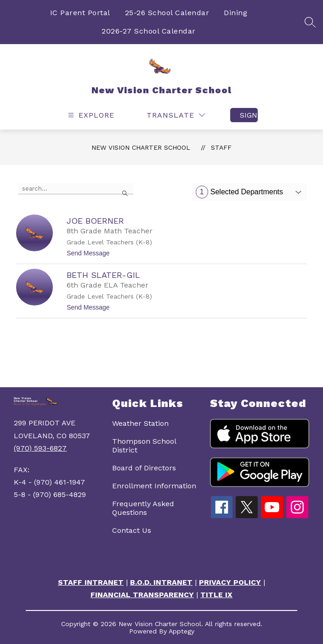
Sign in (249, 115)
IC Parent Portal (80, 13)
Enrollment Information (154, 486)
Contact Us (132, 530)
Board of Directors (144, 468)
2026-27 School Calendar (149, 31)
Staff (221, 147)
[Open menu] (90, 115)
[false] (76, 189)
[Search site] (310, 22)
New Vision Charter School (141, 147)
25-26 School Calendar (167, 13)
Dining (235, 13)
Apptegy (181, 631)
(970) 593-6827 (40, 448)
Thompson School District (144, 446)
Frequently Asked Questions (143, 508)
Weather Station (140, 423)
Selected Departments (239, 192)
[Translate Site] (176, 115)
